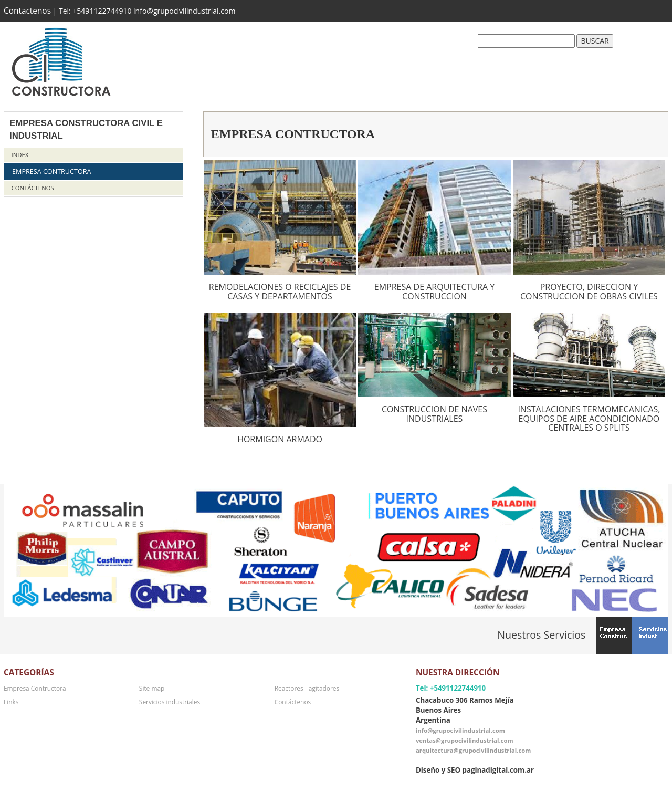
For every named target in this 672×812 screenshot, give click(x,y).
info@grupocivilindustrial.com (460, 730)
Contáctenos (33, 188)
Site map (152, 688)
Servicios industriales (170, 702)
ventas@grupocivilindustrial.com (465, 740)
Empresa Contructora (51, 171)
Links (11, 702)
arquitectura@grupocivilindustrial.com (473, 750)
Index (20, 155)
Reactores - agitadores (307, 688)
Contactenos (27, 11)
